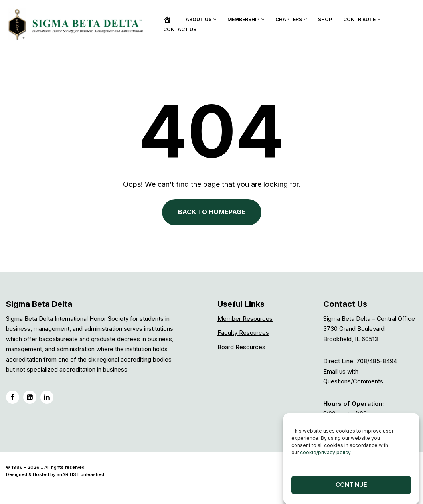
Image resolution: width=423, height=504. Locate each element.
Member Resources (245, 319)
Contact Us (180, 29)
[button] (215, 19)
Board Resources (241, 347)
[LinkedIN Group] (47, 397)
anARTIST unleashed (80, 474)
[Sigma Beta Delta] (78, 24)
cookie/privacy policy (325, 456)
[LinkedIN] (30, 397)
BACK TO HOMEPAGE (212, 212)
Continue (351, 488)
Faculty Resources (243, 333)
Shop (325, 19)
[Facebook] (13, 397)
